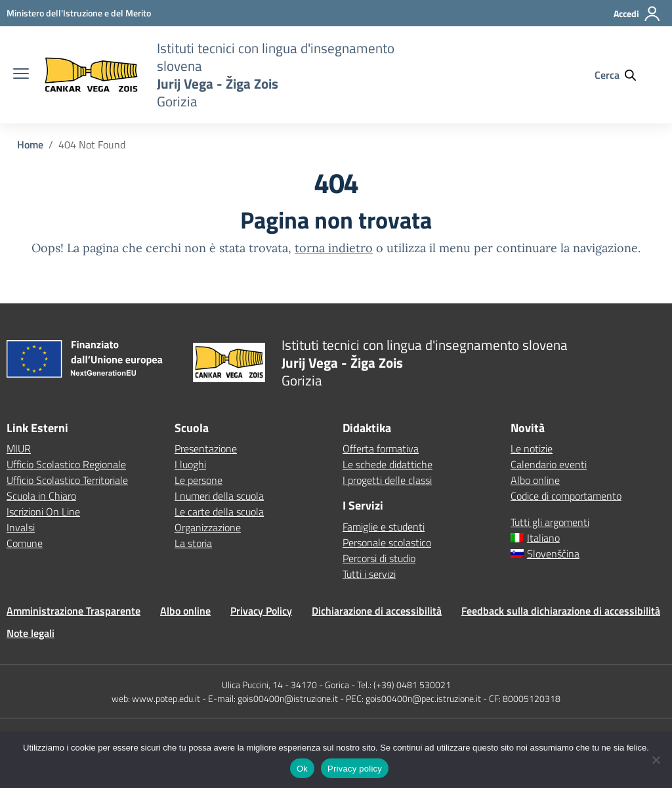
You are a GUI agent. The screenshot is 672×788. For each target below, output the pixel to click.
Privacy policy (355, 769)
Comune (25, 543)
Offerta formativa (381, 449)
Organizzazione (208, 527)
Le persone (199, 480)
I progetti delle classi (387, 480)
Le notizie (532, 449)
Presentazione (206, 449)
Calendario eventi (549, 464)
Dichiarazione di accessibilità (377, 611)
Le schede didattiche (388, 464)
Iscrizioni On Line (43, 512)
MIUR (19, 449)
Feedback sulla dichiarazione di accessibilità (561, 611)
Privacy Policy (261, 611)
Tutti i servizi (369, 574)
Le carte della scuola (219, 512)
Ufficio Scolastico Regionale (66, 464)
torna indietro (334, 248)
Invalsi (21, 527)
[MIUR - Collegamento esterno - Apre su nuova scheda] (79, 13)
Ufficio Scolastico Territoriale (67, 480)
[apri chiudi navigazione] (21, 75)
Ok (302, 769)
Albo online (535, 480)
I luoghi (190, 464)
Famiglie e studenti (384, 527)
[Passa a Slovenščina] (588, 554)
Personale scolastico (387, 542)
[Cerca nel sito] (621, 75)
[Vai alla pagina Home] (30, 144)
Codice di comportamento (566, 496)
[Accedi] (638, 19)
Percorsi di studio (379, 558)
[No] (656, 760)
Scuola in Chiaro (41, 496)
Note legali (31, 633)
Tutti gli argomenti (550, 522)
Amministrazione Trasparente (73, 611)
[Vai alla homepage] (91, 75)
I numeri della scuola (219, 496)
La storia (193, 543)
